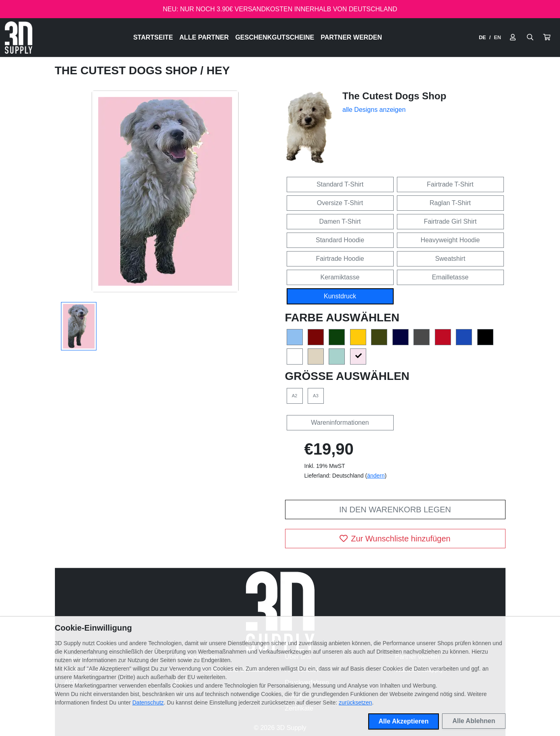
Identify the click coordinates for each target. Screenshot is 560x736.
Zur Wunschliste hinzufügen (395, 539)
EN (497, 37)
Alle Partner (204, 37)
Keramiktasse (340, 277)
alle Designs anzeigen (374, 110)
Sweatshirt (450, 259)
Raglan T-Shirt (450, 203)
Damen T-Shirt (340, 221)
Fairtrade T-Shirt (450, 184)
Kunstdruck (340, 296)
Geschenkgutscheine (275, 37)
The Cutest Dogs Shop (128, 70)
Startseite (153, 37)
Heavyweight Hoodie (450, 240)
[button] (547, 38)
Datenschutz (148, 702)
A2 (295, 396)
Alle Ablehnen (474, 721)
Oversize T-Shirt (340, 203)
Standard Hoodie (340, 240)
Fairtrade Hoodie (340, 259)
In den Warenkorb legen (395, 510)
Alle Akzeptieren (404, 721)
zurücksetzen (355, 702)
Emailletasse (450, 277)
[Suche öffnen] (530, 38)
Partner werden (351, 37)
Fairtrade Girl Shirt (450, 221)
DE (482, 37)
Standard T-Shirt (340, 184)
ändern (376, 476)
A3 (316, 396)
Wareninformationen (340, 423)
